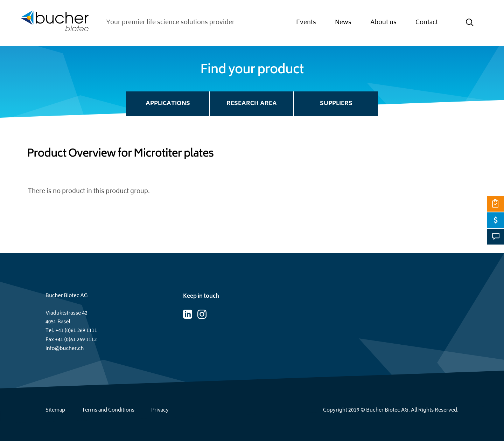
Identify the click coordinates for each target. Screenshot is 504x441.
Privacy (160, 410)
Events (306, 23)
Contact (427, 23)
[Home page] (55, 23)
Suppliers (336, 104)
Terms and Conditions (108, 410)
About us (383, 23)
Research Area (252, 104)
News (343, 23)
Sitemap (55, 410)
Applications (168, 104)
